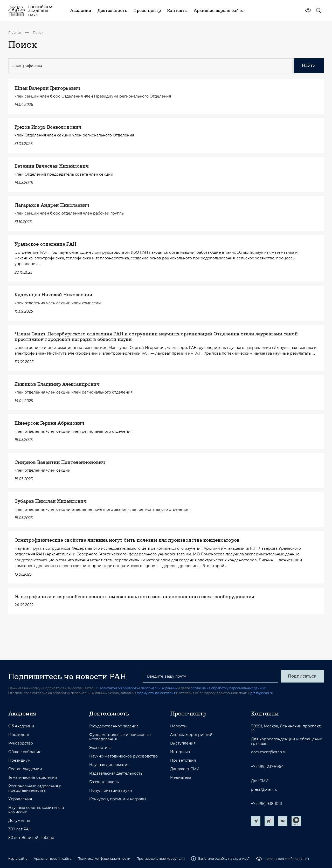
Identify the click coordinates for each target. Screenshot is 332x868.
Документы (19, 821)
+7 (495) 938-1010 (267, 804)
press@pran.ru (262, 693)
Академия (22, 713)
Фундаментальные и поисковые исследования (120, 737)
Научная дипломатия (109, 765)
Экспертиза (100, 748)
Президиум (19, 760)
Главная (15, 33)
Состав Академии (25, 769)
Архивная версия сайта (53, 859)
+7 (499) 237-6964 (267, 767)
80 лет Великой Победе (31, 838)
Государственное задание (114, 726)
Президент (19, 735)
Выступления (183, 743)
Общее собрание (25, 752)
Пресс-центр (188, 713)
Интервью (180, 752)
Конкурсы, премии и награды (118, 799)
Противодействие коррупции (161, 859)
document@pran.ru (269, 752)
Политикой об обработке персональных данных (138, 688)
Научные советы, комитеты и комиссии (36, 810)
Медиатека (181, 778)
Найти (309, 66)
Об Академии (21, 726)
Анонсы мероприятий (191, 735)
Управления (20, 799)
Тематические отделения (33, 778)
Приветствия (183, 760)
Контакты (265, 713)
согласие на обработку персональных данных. (229, 688)
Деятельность (109, 713)
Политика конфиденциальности (104, 859)
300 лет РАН (20, 829)
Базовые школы (104, 782)
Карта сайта (18, 859)
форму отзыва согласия (156, 693)
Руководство (21, 743)
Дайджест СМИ (185, 769)
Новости (178, 726)
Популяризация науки (111, 791)
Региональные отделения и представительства (35, 788)
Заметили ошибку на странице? (220, 859)
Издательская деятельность (116, 773)
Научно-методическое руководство (123, 756)
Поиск (38, 33)
